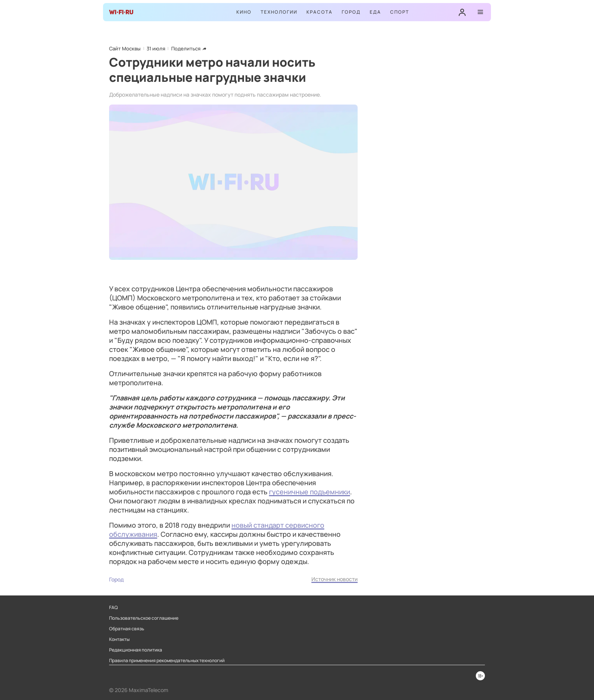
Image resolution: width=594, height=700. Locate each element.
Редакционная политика (136, 650)
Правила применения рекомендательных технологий (167, 661)
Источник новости (335, 579)
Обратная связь (127, 629)
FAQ (113, 608)
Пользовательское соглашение (144, 618)
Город (351, 12)
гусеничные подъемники (310, 492)
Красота (320, 12)
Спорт (400, 12)
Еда (375, 12)
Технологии (279, 12)
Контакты (119, 639)
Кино (244, 12)
